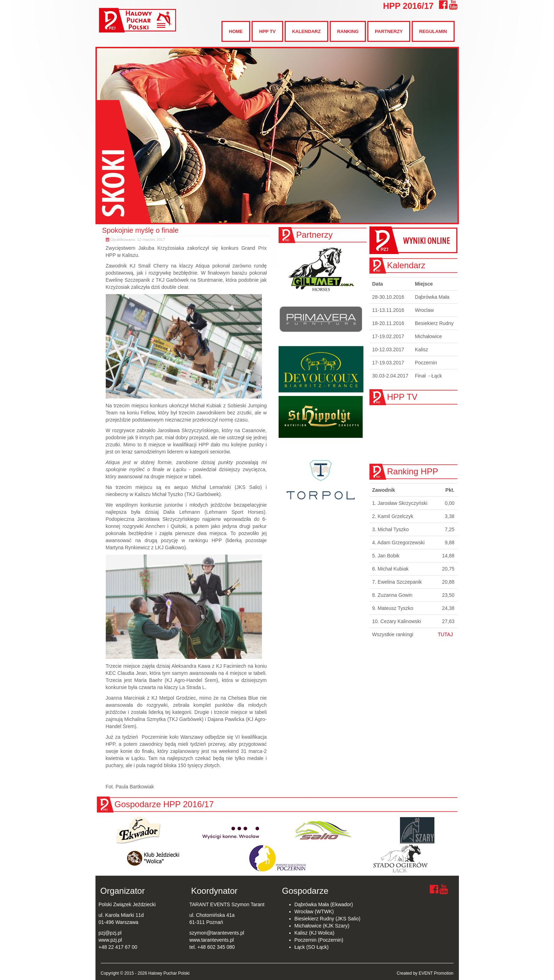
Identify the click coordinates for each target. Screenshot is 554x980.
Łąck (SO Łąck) (312, 947)
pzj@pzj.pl (110, 933)
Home (236, 31)
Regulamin (433, 31)
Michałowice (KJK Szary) (322, 926)
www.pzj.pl (110, 940)
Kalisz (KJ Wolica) (315, 933)
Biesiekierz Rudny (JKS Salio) (328, 919)
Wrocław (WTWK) (314, 912)
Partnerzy (389, 31)
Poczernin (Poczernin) (319, 940)
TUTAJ (445, 634)
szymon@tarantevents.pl (217, 933)
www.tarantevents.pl (212, 940)
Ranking (348, 31)
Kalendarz (306, 31)
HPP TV (267, 31)
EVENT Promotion (436, 973)
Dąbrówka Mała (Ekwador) (324, 904)
